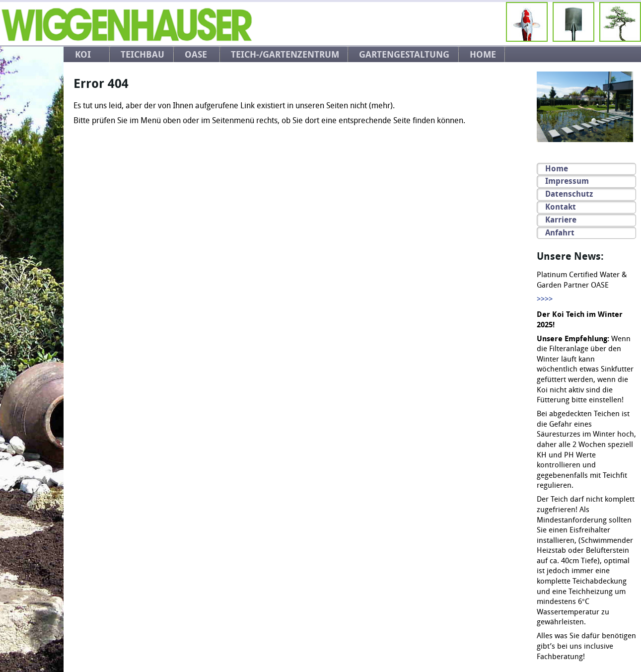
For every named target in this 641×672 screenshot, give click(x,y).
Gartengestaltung (404, 55)
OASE (196, 55)
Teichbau (142, 55)
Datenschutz (569, 194)
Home (483, 55)
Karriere (561, 220)
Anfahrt (560, 233)
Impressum (567, 181)
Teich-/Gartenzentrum (285, 55)
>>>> (545, 299)
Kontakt (561, 207)
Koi (83, 55)
